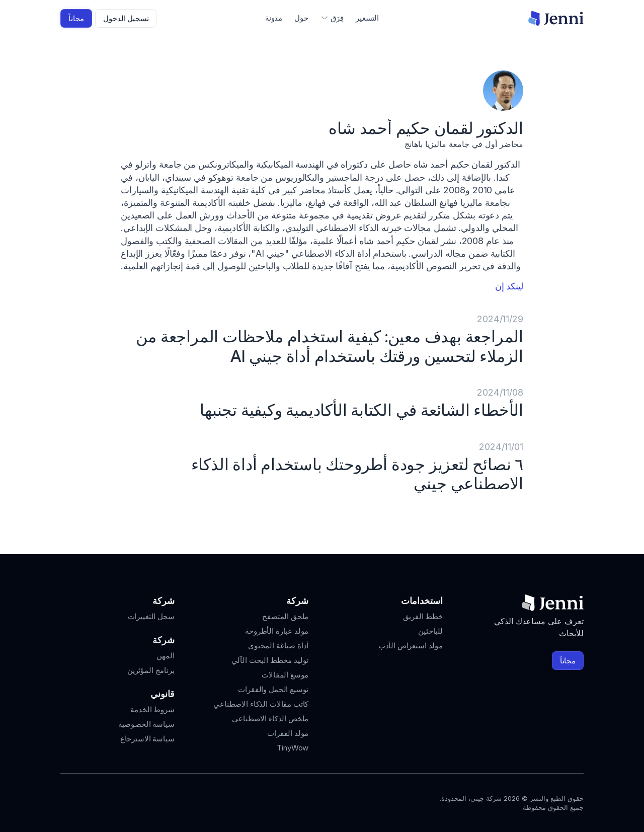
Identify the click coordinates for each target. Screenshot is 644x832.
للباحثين (430, 631)
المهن (165, 656)
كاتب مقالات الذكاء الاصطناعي (261, 704)
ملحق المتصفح (285, 616)
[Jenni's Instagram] (139, 801)
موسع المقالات (285, 675)
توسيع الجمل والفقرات (273, 689)
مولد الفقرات (288, 733)
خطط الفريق (423, 616)
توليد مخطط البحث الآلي (270, 660)
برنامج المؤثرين (151, 670)
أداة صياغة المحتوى (278, 646)
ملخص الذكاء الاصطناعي (270, 718)
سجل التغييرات (151, 616)
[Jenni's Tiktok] (103, 801)
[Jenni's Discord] (66, 801)
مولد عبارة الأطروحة (277, 631)
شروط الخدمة (152, 709)
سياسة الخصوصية (146, 724)
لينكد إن (509, 286)
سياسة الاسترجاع (147, 739)
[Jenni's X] (85, 801)
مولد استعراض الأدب (411, 646)
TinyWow (293, 748)
